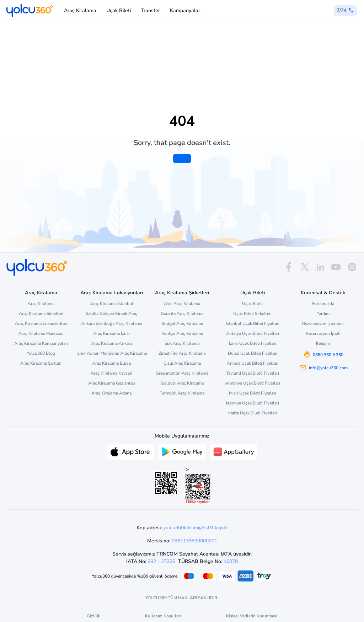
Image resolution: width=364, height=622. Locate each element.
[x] (305, 267)
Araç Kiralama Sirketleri (41, 313)
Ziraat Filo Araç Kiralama (182, 353)
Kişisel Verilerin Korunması (252, 616)
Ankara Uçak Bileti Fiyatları (253, 363)
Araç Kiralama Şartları (41, 363)
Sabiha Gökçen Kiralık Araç (111, 313)
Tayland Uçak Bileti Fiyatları (253, 373)
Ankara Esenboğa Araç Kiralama (112, 323)
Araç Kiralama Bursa (111, 363)
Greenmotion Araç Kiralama (182, 373)
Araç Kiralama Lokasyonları (41, 323)
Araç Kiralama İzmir (112, 333)
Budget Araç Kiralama (182, 323)
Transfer (150, 10)
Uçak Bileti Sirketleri (252, 313)
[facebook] (289, 267)
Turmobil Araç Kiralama (182, 393)
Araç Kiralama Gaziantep (112, 383)
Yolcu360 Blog (41, 353)
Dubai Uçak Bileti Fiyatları (253, 353)
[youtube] (336, 267)
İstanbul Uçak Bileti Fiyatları (253, 323)
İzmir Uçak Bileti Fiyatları (253, 343)
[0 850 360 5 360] (345, 10)
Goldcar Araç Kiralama (182, 383)
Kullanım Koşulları (163, 616)
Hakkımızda (323, 304)
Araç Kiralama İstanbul (112, 304)
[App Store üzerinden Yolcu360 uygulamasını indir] (131, 451)
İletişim (323, 343)
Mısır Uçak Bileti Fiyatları (253, 393)
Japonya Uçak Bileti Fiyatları (252, 403)
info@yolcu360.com (328, 368)
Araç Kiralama (80, 10)
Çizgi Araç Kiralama (182, 363)
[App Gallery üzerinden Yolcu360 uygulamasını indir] (234, 451)
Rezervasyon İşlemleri (323, 323)
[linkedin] (320, 267)
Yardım (323, 313)
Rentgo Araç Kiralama (182, 333)
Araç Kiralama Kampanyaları (41, 343)
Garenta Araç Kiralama (182, 313)
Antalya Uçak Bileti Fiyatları (253, 333)
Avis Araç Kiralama (182, 304)
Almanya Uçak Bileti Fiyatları (253, 383)
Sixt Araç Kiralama (182, 343)
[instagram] (352, 267)
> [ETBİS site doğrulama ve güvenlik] (198, 485)
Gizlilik (93, 616)
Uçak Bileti (119, 10)
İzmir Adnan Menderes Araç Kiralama (112, 353)
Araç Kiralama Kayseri (111, 373)
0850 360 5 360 (328, 355)
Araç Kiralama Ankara (112, 343)
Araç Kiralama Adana (111, 393)
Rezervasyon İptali (323, 333)
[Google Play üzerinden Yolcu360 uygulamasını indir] (182, 451)
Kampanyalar (185, 10)
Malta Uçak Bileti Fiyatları (253, 413)
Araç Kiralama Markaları (41, 333)
